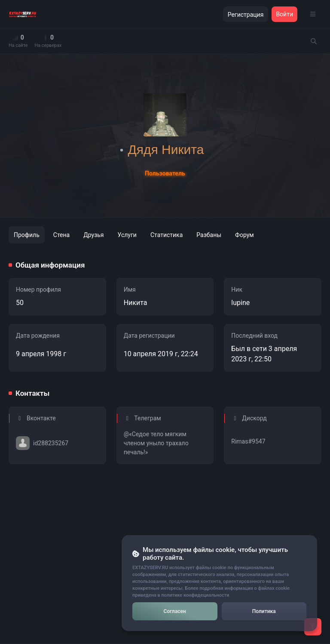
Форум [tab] (244, 235)
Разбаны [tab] (209, 235)
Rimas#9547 (248, 441)
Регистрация (246, 15)
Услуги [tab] (127, 235)
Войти (284, 14)
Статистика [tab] (167, 235)
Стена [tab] (61, 235)
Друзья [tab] (93, 235)
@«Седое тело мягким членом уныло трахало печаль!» (156, 443)
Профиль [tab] (27, 235)
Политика (264, 611)
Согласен (175, 611)
